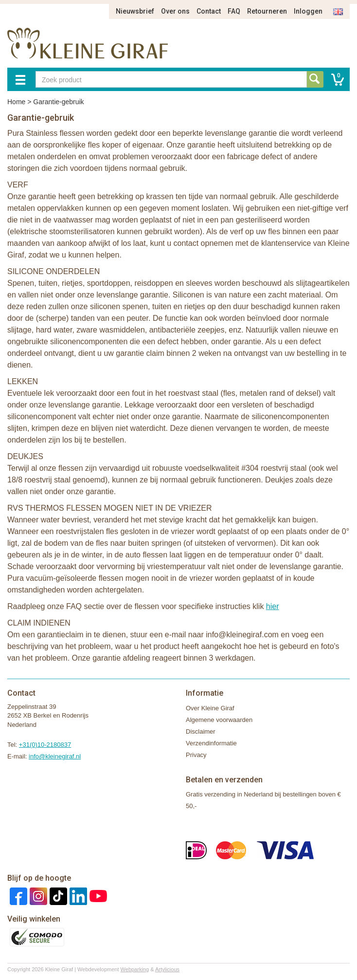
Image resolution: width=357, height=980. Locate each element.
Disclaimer (201, 731)
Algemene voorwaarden (219, 720)
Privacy (196, 755)
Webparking (135, 969)
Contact (209, 11)
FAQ (234, 11)
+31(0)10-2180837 (45, 745)
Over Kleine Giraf (210, 708)
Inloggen (308, 11)
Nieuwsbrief (135, 11)
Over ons (175, 11)
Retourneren (267, 11)
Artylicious (167, 969)
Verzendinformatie (211, 743)
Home (16, 102)
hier (273, 606)
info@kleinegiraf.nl (55, 756)
